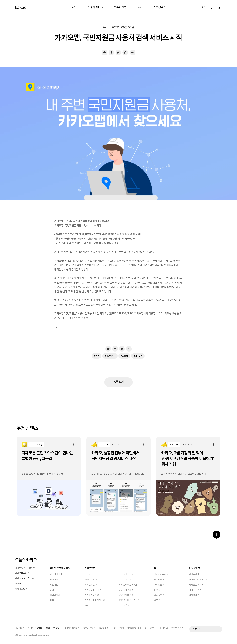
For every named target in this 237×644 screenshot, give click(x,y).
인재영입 (194, 595)
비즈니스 (54, 585)
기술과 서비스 (95, 7)
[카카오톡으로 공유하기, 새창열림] (104, 53)
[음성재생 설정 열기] (133, 53)
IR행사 (158, 590)
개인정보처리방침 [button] (53, 628)
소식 (140, 7)
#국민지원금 (110, 356)
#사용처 (124, 356)
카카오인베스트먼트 (129, 600)
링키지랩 (124, 605)
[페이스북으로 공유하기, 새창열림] (111, 53)
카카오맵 (20, 583)
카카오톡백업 (22, 573)
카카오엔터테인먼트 (95, 600)
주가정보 (159, 579)
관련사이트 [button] (206, 629)
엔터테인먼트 (56, 595)
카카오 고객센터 (197, 585)
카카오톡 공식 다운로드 (27, 568)
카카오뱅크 (91, 585)
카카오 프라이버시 (198, 579)
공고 (157, 600)
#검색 (97, 356)
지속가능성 (21, 589)
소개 (74, 7)
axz (87, 605)
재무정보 (159, 585)
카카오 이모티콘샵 (24, 578)
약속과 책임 (120, 7)
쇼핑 (52, 590)
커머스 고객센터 (197, 590)
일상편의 (54, 579)
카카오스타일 (92, 595)
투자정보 (158, 7)
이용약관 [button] (19, 628)
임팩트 (53, 600)
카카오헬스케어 (127, 590)
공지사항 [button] (149, 628)
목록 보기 (118, 382)
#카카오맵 (138, 356)
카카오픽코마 (126, 579)
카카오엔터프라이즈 (129, 585)
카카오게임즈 (126, 574)
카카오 (87, 574)
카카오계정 (195, 574)
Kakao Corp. (24, 635)
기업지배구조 (161, 574)
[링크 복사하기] (125, 53)
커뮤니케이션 (56, 574)
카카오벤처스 (126, 595)
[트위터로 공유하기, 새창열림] (118, 53)
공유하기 (74, 445)
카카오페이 (91, 579)
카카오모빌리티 (93, 590)
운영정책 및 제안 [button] (72, 628)
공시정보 (159, 595)
